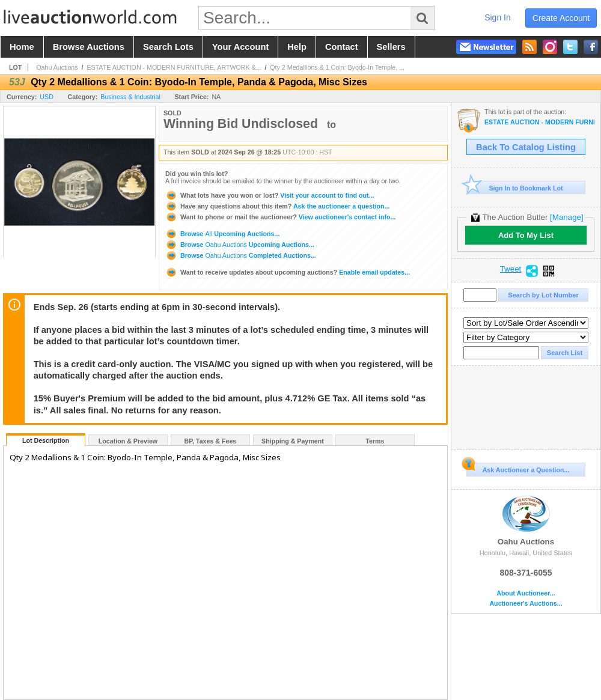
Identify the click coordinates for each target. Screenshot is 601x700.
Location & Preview (128, 441)
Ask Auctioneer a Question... (518, 468)
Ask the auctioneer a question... (277, 206)
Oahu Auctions (57, 67)
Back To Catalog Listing (526, 147)
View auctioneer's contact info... (280, 217)
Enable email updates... (288, 272)
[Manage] (566, 217)
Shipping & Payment (293, 441)
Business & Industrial (130, 97)
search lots (168, 47)
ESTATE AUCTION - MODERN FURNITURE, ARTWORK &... (174, 67)
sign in (498, 17)
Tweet (511, 269)
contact (342, 47)
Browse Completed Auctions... (241, 255)
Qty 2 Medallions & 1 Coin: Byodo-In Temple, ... (337, 67)
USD (47, 97)
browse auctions (89, 47)
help (297, 47)
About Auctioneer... (526, 593)
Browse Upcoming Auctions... (222, 234)
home (22, 47)
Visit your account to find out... (270, 195)
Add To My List (526, 235)
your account (240, 47)
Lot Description (46, 440)
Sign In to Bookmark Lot (515, 188)
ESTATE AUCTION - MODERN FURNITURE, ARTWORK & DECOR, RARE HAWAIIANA (539, 122)
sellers (391, 47)
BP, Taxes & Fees (211, 441)
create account (561, 18)
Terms (375, 441)
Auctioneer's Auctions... (526, 604)
